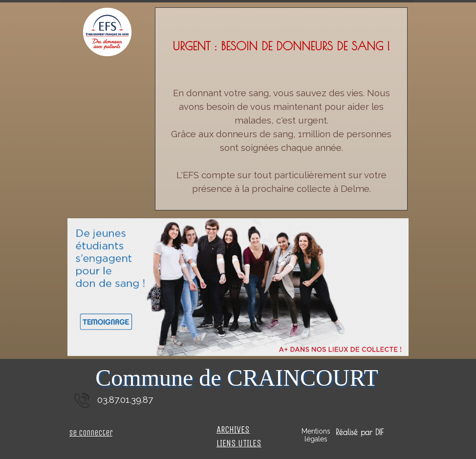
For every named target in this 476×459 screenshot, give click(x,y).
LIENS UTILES (239, 443)
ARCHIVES (233, 430)
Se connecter (91, 433)
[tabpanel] (281, 116)
